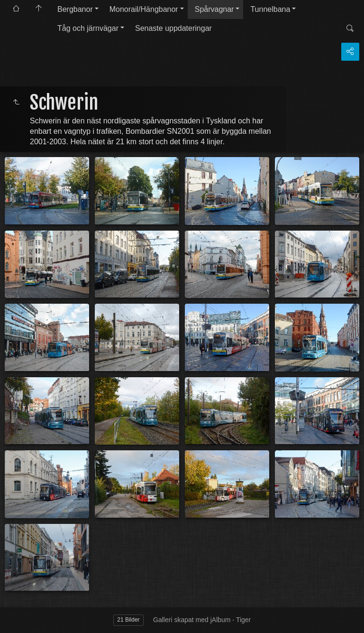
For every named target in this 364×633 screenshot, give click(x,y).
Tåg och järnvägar (88, 28)
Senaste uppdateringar (173, 28)
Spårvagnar (214, 9)
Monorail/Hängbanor (144, 9)
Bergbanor (75, 9)
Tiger (243, 620)
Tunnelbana (270, 9)
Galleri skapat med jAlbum (192, 620)
